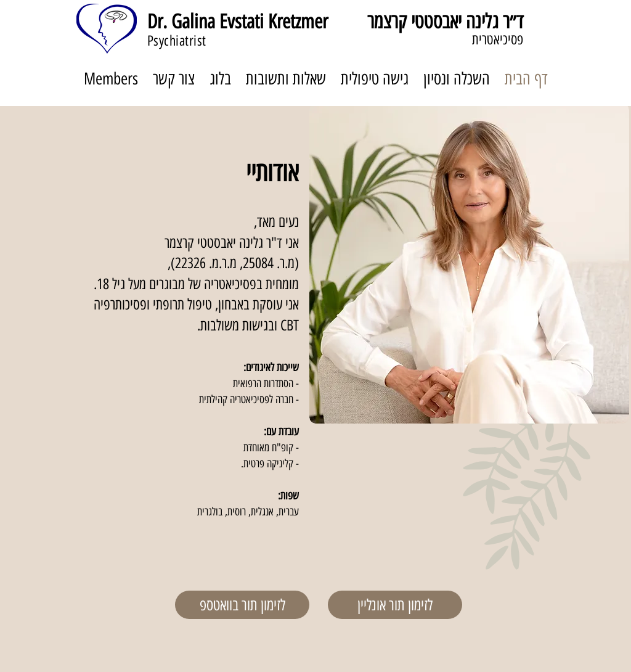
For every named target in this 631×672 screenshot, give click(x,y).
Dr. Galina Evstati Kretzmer (238, 22)
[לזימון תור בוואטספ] (242, 605)
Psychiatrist (177, 41)
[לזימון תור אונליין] (395, 605)
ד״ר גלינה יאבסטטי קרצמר (445, 22)
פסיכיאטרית (498, 39)
